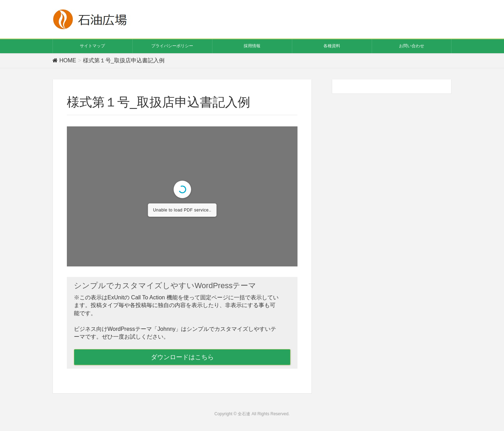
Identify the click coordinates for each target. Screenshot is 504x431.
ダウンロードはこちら (182, 357)
